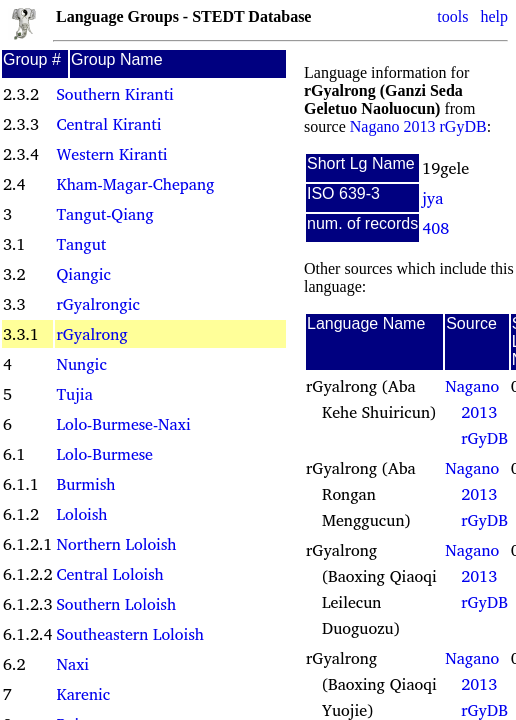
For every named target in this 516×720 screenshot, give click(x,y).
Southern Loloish (116, 604)
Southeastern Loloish (129, 634)
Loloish (81, 514)
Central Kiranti (108, 124)
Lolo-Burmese (104, 454)
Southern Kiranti (114, 94)
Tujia (74, 394)
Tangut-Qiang (104, 214)
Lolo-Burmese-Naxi (123, 424)
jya (432, 198)
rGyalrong (91, 334)
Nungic (81, 364)
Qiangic (83, 274)
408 (435, 228)
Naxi (72, 664)
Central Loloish (109, 574)
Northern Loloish (116, 544)
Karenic (83, 694)
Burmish (85, 484)
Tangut (81, 244)
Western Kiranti (111, 154)
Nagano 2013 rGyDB (418, 126)
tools (452, 16)
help (494, 16)
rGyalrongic (97, 304)
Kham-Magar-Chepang (135, 184)
